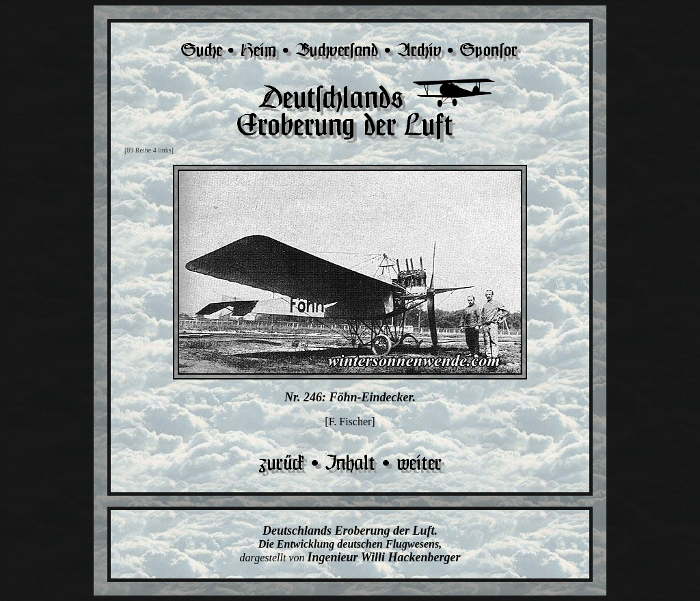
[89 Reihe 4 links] (149, 150)
